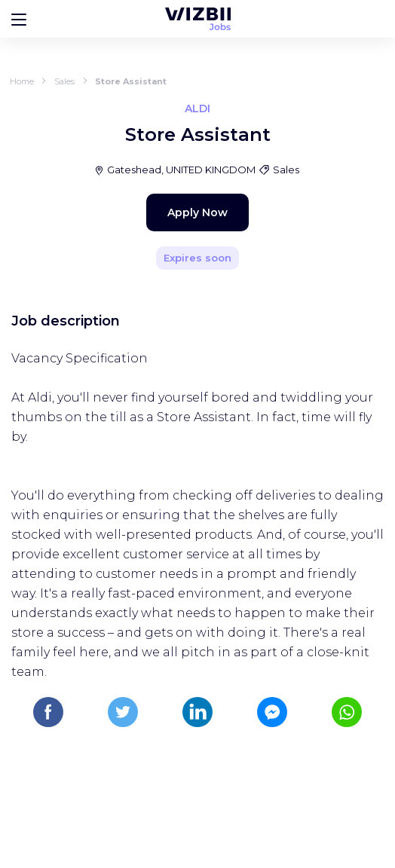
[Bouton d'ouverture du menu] (19, 19)
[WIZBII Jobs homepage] (198, 19)
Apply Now (197, 212)
